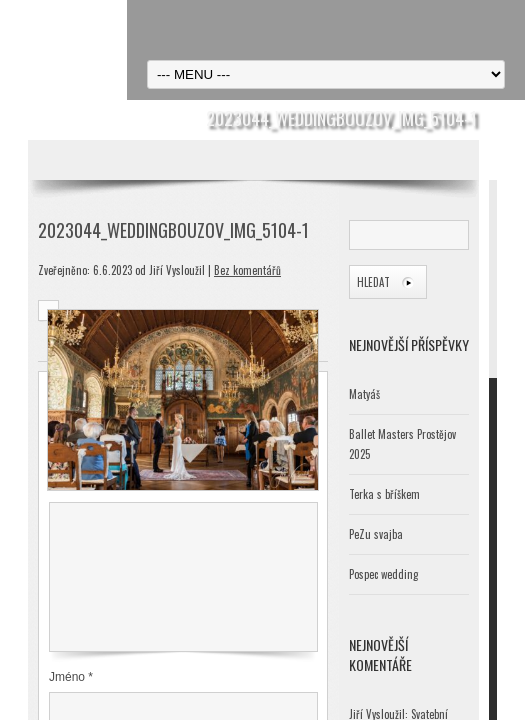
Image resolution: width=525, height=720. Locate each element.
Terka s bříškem (384, 494)
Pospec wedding (383, 574)
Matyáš (364, 394)
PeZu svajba (376, 534)
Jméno (71, 677)
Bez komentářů (247, 270)
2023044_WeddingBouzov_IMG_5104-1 (173, 230)
